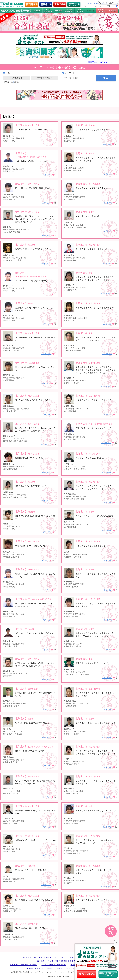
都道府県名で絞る (45, 78)
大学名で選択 (17, 78)
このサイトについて (49, 972)
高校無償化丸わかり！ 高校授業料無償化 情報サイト (58, 961)
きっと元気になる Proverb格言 (54, 965)
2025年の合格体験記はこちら (100, 62)
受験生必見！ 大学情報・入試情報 (23, 965)
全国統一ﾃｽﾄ (91, 3)
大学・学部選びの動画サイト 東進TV (38, 968)
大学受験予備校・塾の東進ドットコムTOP (25, 972)
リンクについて (64, 972)
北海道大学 (12, 82)
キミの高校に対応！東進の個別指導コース (40, 957)
